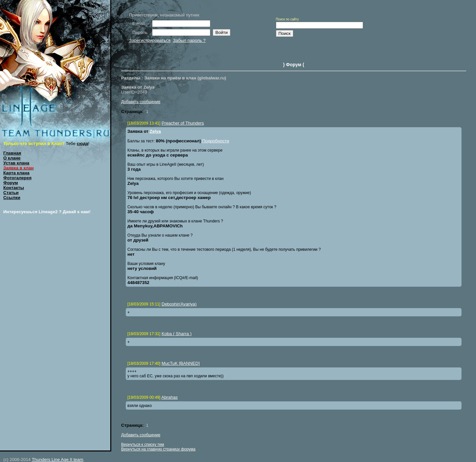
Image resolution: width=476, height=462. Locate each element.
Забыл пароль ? (189, 40)
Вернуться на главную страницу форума (158, 449)
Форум (11, 183)
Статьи (11, 193)
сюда (82, 144)
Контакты (14, 188)
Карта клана (16, 173)
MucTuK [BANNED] (181, 363)
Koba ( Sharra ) (177, 334)
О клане (12, 158)
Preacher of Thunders (183, 123)
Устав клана (16, 163)
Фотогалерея (17, 178)
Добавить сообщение (141, 102)
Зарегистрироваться (150, 40)
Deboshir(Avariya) (179, 304)
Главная (12, 153)
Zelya (155, 131)
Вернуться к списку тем (143, 445)
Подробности (216, 141)
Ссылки (12, 198)
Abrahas (170, 397)
